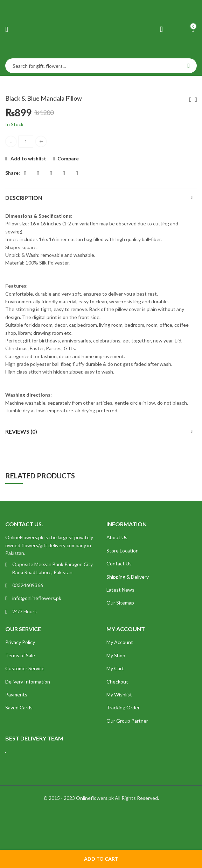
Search (189, 66)
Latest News (120, 590)
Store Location (123, 551)
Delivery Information (28, 682)
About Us (117, 537)
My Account (120, 642)
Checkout (117, 682)
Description (24, 198)
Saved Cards (19, 707)
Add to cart (101, 859)
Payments (16, 695)
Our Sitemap (120, 603)
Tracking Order (123, 707)
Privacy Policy (20, 642)
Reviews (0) (21, 431)
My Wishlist (119, 695)
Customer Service (25, 668)
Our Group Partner (127, 721)
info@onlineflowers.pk (37, 598)
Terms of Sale (20, 655)
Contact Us (119, 563)
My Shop (116, 655)
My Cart (115, 668)
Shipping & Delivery (128, 577)
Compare (68, 158)
